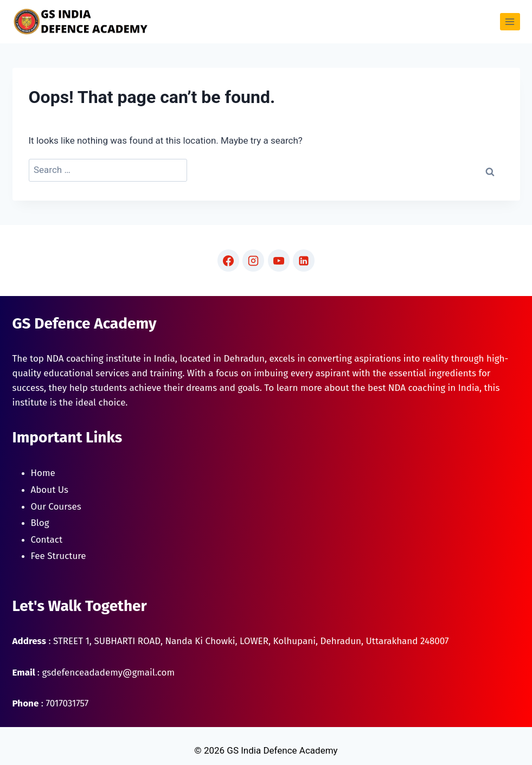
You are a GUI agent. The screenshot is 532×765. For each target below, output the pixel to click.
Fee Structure (59, 556)
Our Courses (56, 507)
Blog (40, 523)
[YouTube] (279, 260)
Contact (47, 540)
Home (43, 473)
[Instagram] (253, 260)
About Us (50, 490)
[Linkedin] (304, 260)
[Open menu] (510, 21)
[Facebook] (228, 260)
